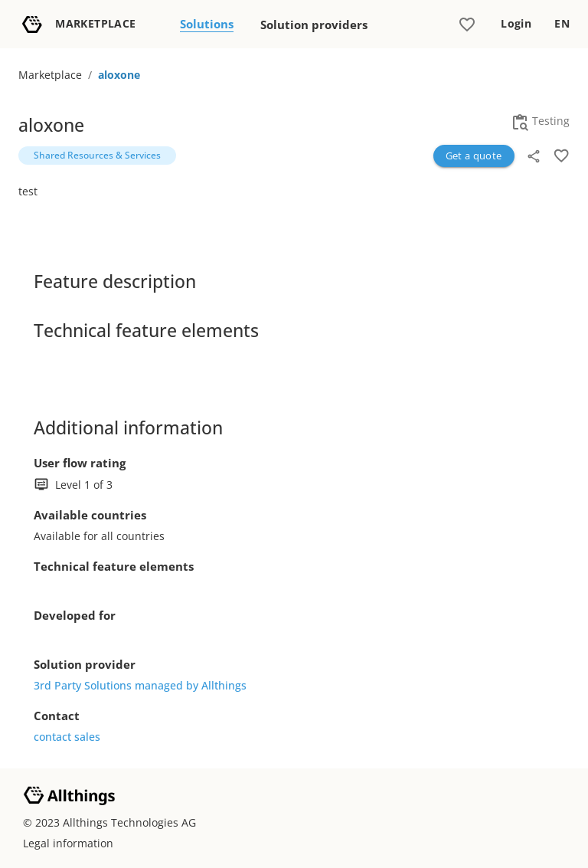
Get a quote (474, 156)
